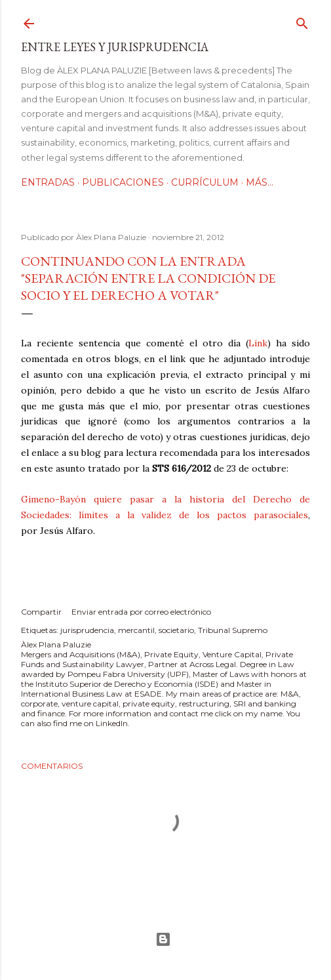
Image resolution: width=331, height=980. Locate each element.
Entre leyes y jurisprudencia (115, 47)
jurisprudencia (87, 630)
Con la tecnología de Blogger (163, 939)
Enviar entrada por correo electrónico (141, 612)
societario (176, 630)
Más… (260, 182)
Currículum (205, 182)
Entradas (48, 182)
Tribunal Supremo (233, 630)
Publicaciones (123, 182)
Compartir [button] (41, 612)
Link (258, 343)
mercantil (136, 630)
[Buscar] (302, 21)
